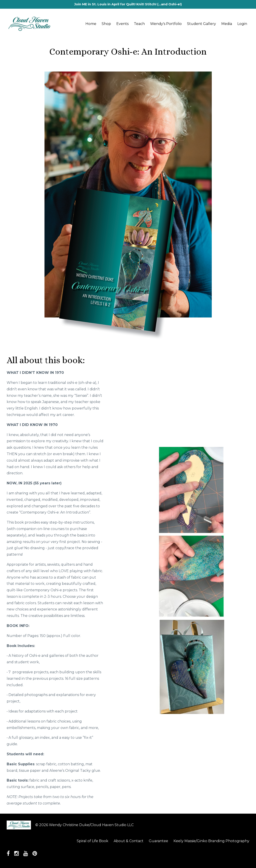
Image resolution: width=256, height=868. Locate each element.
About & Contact (129, 841)
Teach (139, 24)
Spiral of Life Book (93, 841)
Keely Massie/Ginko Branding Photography (211, 841)
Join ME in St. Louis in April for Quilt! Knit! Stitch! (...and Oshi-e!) (128, 4)
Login (242, 24)
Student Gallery (202, 24)
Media (227, 24)
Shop (106, 24)
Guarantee (158, 841)
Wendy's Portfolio (166, 24)
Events (122, 24)
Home (91, 24)
